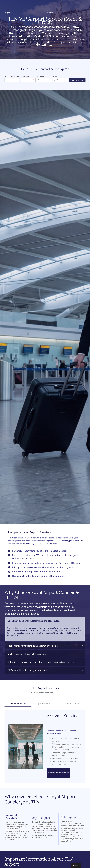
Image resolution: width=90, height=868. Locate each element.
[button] (40, 4)
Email (55, 77)
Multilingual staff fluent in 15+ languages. (28, 654)
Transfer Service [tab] (72, 704)
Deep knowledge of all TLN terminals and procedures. (34, 621)
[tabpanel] (45, 747)
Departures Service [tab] (45, 704)
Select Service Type (12, 77)
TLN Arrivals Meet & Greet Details (58, 774)
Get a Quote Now (77, 80)
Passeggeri (41, 77)
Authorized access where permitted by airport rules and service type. (41, 662)
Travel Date (25, 77)
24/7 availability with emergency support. (28, 670)
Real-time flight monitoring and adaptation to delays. (33, 646)
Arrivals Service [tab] (18, 704)
